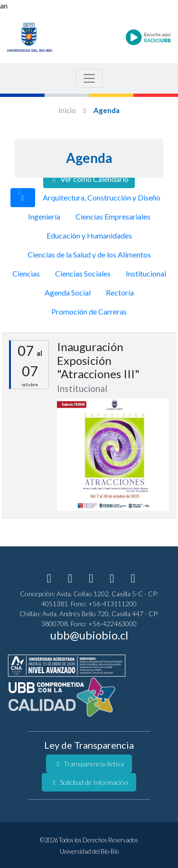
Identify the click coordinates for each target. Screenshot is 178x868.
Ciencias (26, 273)
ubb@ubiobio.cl (89, 635)
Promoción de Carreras (89, 311)
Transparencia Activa (89, 764)
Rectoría (120, 292)
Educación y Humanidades (89, 235)
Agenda (107, 110)
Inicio (67, 110)
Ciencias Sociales (83, 273)
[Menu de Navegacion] (89, 78)
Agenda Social (68, 292)
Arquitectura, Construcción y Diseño (102, 197)
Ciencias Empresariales (113, 216)
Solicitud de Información (89, 782)
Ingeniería (44, 216)
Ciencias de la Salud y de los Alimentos (89, 254)
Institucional (146, 273)
